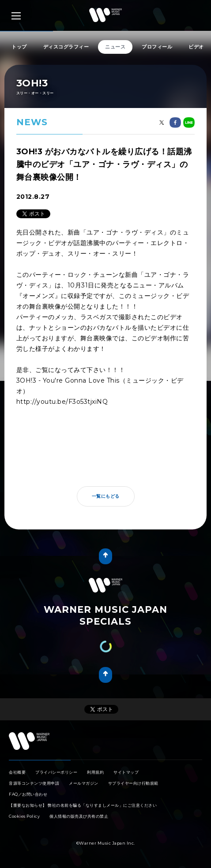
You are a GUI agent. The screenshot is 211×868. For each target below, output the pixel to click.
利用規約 (95, 772)
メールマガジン (84, 783)
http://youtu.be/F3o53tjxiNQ (62, 402)
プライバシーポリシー (56, 772)
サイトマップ (126, 772)
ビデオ (196, 47)
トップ (19, 47)
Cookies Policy (24, 816)
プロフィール (157, 47)
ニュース (115, 47)
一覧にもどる (106, 496)
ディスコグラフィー (66, 47)
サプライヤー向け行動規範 (133, 783)
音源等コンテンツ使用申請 (34, 783)
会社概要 (17, 772)
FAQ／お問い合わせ (28, 794)
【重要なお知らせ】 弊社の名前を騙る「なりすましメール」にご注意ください (83, 805)
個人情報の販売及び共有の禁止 (79, 816)
